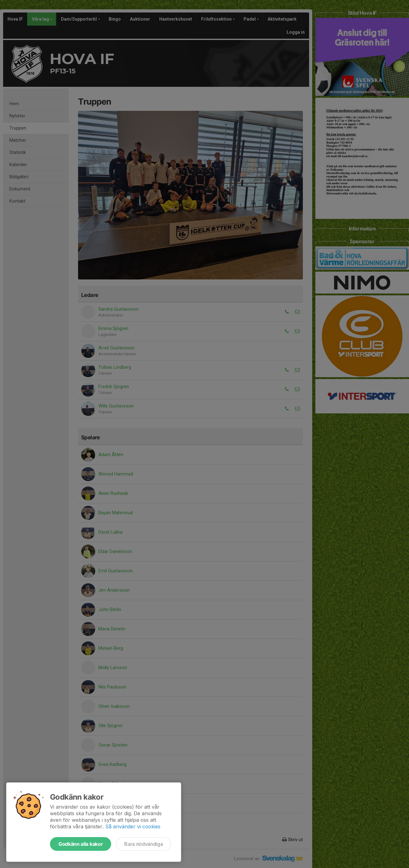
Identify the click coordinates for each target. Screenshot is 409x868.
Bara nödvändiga (143, 844)
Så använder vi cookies (133, 826)
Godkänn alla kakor (81, 844)
